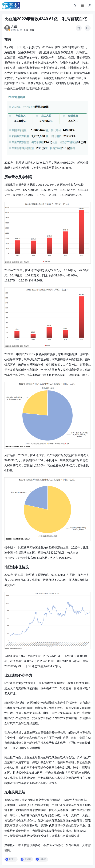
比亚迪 (12, 859)
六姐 (14, 26)
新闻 (26, 30)
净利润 (43, 859)
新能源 (28, 859)
